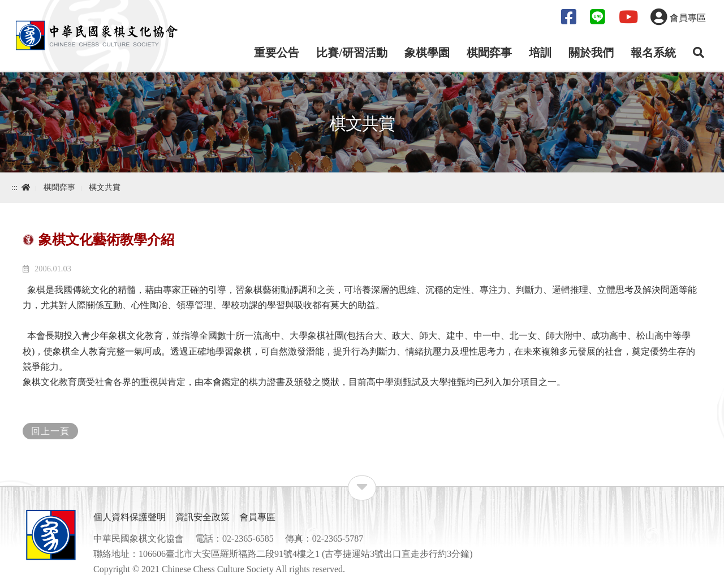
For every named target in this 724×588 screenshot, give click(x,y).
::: (14, 187)
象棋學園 (427, 53)
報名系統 (653, 53)
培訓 (540, 53)
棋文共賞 (105, 187)
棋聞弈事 (489, 53)
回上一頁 (50, 431)
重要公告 (277, 53)
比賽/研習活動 (352, 53)
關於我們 (591, 53)
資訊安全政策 (202, 517)
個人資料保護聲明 (130, 517)
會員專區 (257, 517)
